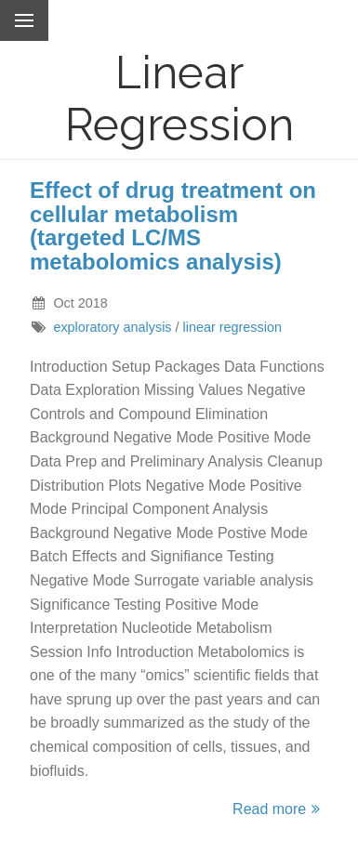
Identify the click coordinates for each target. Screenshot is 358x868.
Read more (279, 809)
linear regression (232, 327)
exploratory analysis (112, 327)
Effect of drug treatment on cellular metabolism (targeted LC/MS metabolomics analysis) (173, 226)
